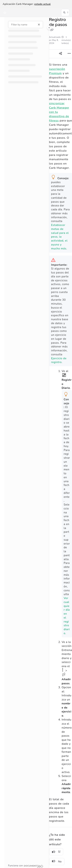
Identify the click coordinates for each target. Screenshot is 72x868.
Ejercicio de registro (59, 360)
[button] (65, 13)
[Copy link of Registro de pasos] (52, 30)
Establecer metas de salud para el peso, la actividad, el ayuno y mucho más (60, 237)
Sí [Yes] (56, 852)
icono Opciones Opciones (63, 670)
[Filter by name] (26, 25)
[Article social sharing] (60, 54)
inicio (64, 375)
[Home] (5, 13)
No (57, 862)
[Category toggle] (49, 28)
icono (64, 674)
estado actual (43, 4)
